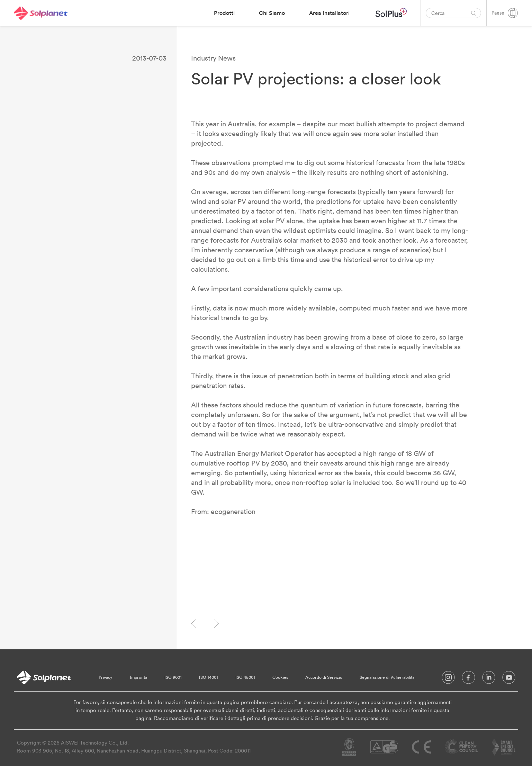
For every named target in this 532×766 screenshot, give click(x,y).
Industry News (213, 58)
